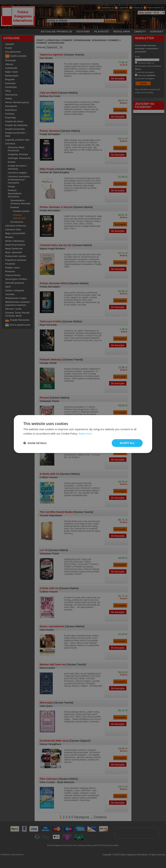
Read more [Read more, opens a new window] (85, 433)
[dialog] (83, 434)
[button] (35, 443)
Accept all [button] (127, 443)
